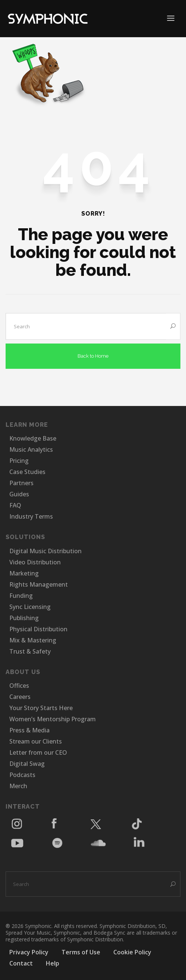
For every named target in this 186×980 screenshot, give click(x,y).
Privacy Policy (29, 952)
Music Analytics (31, 449)
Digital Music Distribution (45, 551)
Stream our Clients (36, 741)
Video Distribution (35, 562)
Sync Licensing (30, 607)
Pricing (19, 461)
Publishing (24, 618)
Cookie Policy (132, 952)
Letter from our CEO (38, 752)
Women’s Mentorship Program (53, 719)
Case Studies (27, 472)
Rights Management (39, 584)
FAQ (15, 505)
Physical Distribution (38, 629)
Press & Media (29, 730)
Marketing (24, 573)
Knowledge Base (33, 438)
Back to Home (93, 356)
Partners (21, 483)
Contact (21, 963)
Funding (21, 596)
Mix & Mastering (33, 640)
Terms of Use (81, 952)
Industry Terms (31, 516)
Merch (18, 786)
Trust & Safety (30, 651)
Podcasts (22, 775)
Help (53, 963)
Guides (19, 494)
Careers (20, 697)
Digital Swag (27, 764)
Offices (19, 686)
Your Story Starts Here (41, 708)
